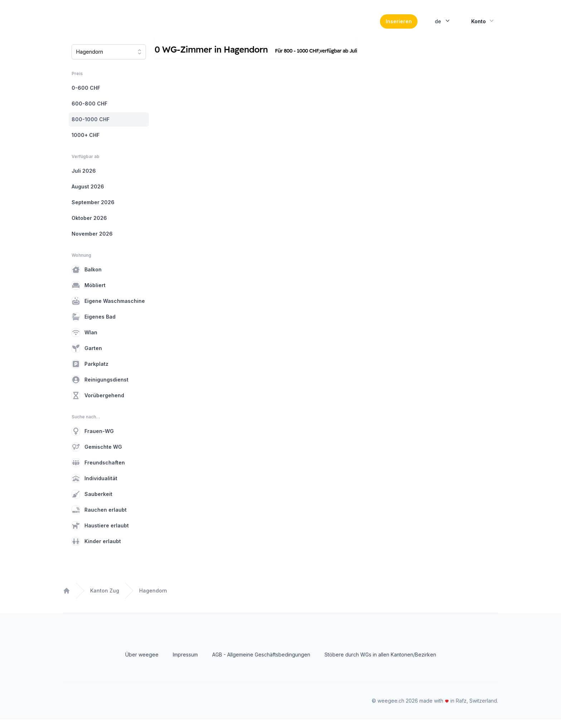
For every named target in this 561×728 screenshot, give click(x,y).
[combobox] (109, 60)
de (443, 25)
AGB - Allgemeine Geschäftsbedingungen (261, 663)
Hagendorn (153, 599)
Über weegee (142, 663)
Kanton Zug (105, 599)
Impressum (185, 663)
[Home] (112, 26)
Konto (483, 25)
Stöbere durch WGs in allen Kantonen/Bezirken (380, 663)
